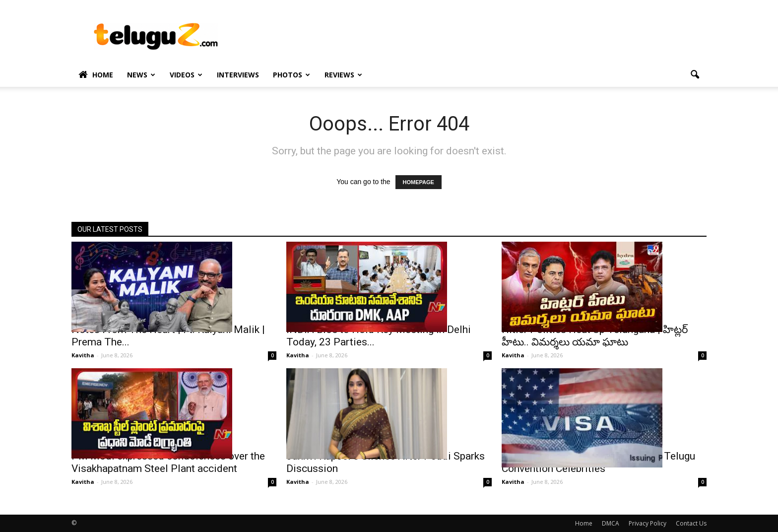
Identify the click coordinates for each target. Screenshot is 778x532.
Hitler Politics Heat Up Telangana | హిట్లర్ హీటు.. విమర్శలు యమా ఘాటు (595, 336)
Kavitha (83, 355)
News (141, 75)
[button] (695, 75)
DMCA (611, 523)
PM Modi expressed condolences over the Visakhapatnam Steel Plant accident (168, 462)
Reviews (343, 75)
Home (96, 75)
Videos (186, 75)
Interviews (238, 75)
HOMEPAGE (419, 182)
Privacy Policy (648, 523)
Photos (292, 75)
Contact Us (691, 523)
